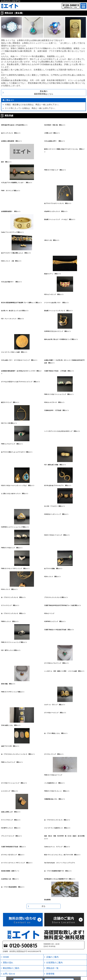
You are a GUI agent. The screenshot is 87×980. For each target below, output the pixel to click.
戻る (43, 906)
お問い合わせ (9, 974)
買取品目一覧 (52, 968)
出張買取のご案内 (54, 963)
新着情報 (50, 974)
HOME (6, 957)
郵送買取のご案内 (11, 968)
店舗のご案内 (52, 957)
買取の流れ (8, 963)
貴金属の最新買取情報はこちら (44, 93)
